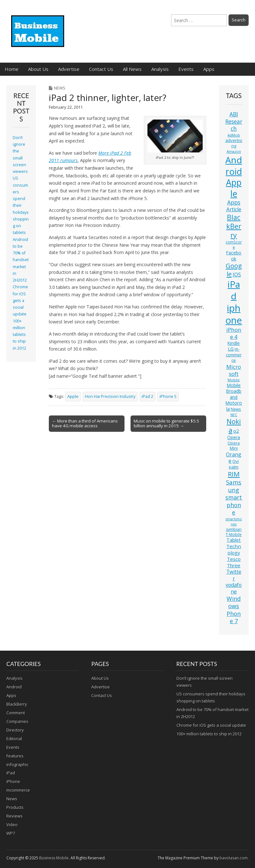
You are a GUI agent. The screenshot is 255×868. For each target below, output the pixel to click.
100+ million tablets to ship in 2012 (19, 335)
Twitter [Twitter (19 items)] (234, 575)
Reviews (15, 816)
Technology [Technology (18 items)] (234, 549)
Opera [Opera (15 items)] (234, 437)
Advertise (69, 69)
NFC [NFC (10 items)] (234, 415)
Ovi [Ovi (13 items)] (236, 461)
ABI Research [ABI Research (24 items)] (234, 121)
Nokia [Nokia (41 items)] (234, 426)
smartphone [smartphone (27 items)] (234, 505)
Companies (17, 721)
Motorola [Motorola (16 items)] (234, 406)
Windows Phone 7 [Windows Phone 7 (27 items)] (234, 610)
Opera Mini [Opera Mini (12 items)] (234, 446)
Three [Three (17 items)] (234, 565)
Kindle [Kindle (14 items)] (234, 343)
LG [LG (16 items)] (231, 349)
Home (12, 69)
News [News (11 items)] (236, 409)
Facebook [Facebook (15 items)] (234, 256)
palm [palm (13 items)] (234, 467)
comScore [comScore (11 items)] (234, 245)
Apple (73, 396)
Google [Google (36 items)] (234, 270)
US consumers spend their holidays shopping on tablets (21, 205)
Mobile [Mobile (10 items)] (234, 380)
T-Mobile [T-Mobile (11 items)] (234, 535)
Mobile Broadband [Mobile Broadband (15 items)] (234, 391)
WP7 (11, 833)
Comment (16, 713)
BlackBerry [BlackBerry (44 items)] (234, 226)
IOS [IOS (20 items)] (237, 275)
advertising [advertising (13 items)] (234, 143)
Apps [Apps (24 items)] (234, 202)
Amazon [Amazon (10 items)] (234, 151)
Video (12, 825)
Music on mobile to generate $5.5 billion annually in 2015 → (166, 423)
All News (132, 69)
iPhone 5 (168, 396)
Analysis (160, 69)
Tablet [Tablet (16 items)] (234, 540)
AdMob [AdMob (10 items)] (234, 135)
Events (186, 69)
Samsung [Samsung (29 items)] (234, 486)
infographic (17, 764)
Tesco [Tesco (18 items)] (234, 559)
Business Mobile (54, 858)
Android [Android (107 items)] (234, 166)
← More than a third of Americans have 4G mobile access (85, 423)
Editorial (14, 739)
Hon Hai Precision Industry (110, 396)
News (60, 88)
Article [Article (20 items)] (234, 209)
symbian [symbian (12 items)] (234, 529)
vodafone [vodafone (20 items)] (234, 588)
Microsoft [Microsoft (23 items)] (234, 370)
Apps (209, 69)
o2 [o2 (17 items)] (236, 431)
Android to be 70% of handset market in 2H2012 (21, 260)
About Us (38, 69)
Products (15, 807)
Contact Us (101, 69)
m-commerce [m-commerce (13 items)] (234, 355)
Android (14, 687)
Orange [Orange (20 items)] (234, 458)
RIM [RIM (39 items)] (234, 474)
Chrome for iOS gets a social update (20, 300)
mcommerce (18, 790)
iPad (11, 773)
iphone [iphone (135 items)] (234, 314)
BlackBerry (17, 704)
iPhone (13, 781)
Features (15, 756)
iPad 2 (147, 396)
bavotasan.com (234, 858)
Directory (15, 730)
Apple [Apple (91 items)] (234, 188)
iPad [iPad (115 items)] (234, 290)
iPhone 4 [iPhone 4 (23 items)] (234, 333)
